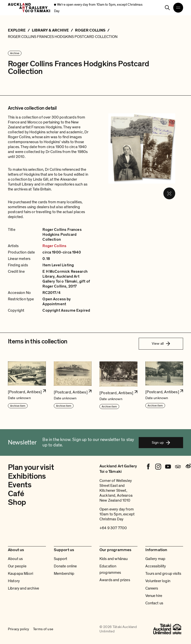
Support (61, 559)
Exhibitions (27, 476)
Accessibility (156, 566)
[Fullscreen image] (169, 193)
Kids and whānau (114, 559)
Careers (152, 588)
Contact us (154, 603)
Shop (17, 502)
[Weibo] (188, 467)
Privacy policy (19, 629)
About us (15, 559)
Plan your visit (31, 467)
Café (16, 494)
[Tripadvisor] (178, 467)
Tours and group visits (163, 574)
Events (20, 485)
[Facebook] (148, 467)
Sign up (161, 442)
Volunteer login (158, 581)
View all (161, 343)
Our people (17, 566)
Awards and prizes (115, 580)
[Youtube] (168, 467)
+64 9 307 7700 (113, 528)
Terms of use (43, 629)
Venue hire (154, 596)
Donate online (65, 566)
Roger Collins (54, 246)
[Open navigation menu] (178, 8)
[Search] (167, 8)
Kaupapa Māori (20, 574)
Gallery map (155, 559)
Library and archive (23, 588)
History (14, 581)
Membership (64, 574)
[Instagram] (158, 467)
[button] (27, 386)
